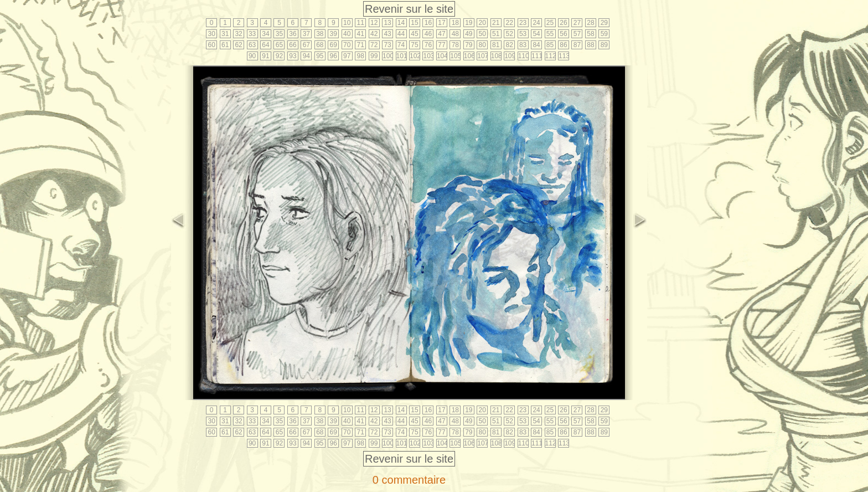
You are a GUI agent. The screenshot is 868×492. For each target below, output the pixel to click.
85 (550, 45)
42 (374, 34)
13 (387, 23)
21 (496, 23)
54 (536, 34)
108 (496, 56)
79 (469, 45)
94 (306, 56)
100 (388, 56)
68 (320, 45)
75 (414, 45)
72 (374, 45)
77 (441, 45)
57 (577, 34)
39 (334, 34)
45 (414, 34)
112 (551, 56)
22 (509, 23)
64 (265, 45)
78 (455, 45)
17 (441, 23)
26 (563, 23)
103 (428, 56)
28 (590, 23)
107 (482, 56)
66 (293, 45)
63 (252, 45)
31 (225, 34)
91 (265, 56)
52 (509, 34)
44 (401, 34)
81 (496, 45)
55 (550, 34)
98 (361, 56)
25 (550, 23)
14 (401, 23)
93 (293, 56)
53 (523, 34)
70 (347, 45)
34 (265, 34)
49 (469, 34)
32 (238, 34)
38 (320, 34)
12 (374, 23)
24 (536, 23)
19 (469, 23)
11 (361, 23)
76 (428, 45)
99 (374, 56)
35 (279, 34)
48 (455, 34)
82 (509, 45)
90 (252, 56)
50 (482, 34)
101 (402, 56)
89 (604, 45)
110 (523, 56)
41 (361, 34)
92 (279, 56)
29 (604, 23)
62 (238, 45)
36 (293, 34)
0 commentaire (409, 480)
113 (564, 56)
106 (469, 56)
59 (604, 34)
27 (577, 23)
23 (523, 23)
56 (563, 34)
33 (252, 34)
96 (334, 56)
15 (414, 23)
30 (212, 34)
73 (387, 45)
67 (306, 45)
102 (415, 56)
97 (347, 56)
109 (510, 56)
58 (590, 34)
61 (225, 45)
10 (347, 23)
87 (577, 45)
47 (441, 34)
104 (442, 56)
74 (401, 45)
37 (306, 34)
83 (523, 45)
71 (361, 45)
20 (482, 23)
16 (428, 23)
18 (455, 23)
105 (455, 56)
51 (496, 34)
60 (212, 45)
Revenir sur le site (409, 9)
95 (320, 56)
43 (387, 34)
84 (536, 45)
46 (428, 34)
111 (537, 56)
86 (563, 45)
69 (334, 45)
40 (347, 34)
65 (279, 45)
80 (482, 45)
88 (590, 45)
